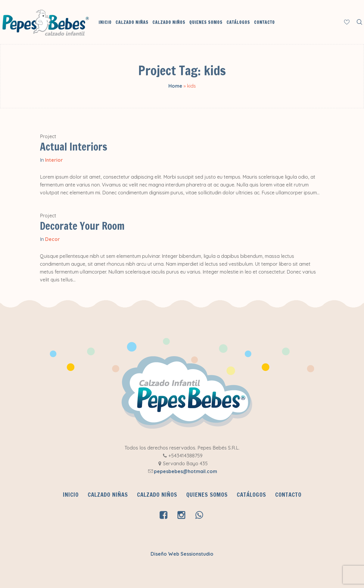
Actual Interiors (74, 147)
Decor (52, 239)
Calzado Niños (157, 495)
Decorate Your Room (82, 226)
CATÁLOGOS (251, 495)
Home (175, 86)
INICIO (71, 495)
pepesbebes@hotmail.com (185, 471)
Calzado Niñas (108, 495)
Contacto (288, 495)
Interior (54, 160)
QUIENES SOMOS (207, 495)
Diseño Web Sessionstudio (182, 554)
